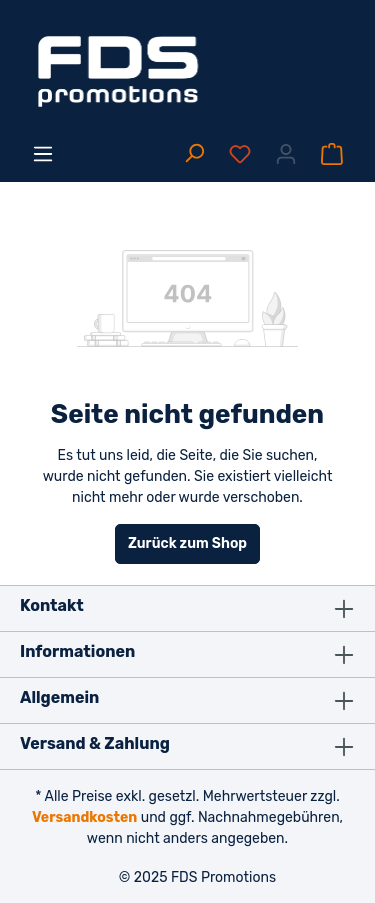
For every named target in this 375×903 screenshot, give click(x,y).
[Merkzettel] (240, 154)
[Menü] (43, 154)
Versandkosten (84, 817)
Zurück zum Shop (187, 543)
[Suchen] (194, 154)
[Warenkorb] (332, 154)
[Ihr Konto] (286, 154)
